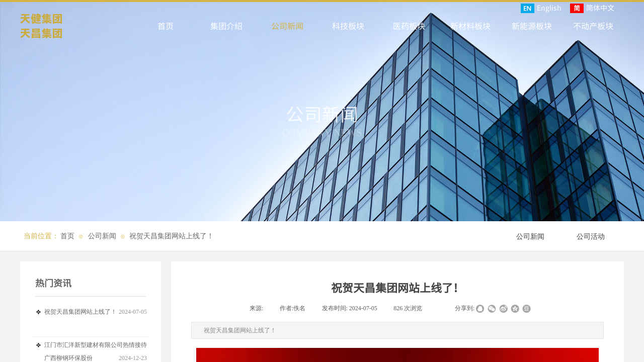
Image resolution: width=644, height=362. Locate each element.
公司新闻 (102, 236)
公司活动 (591, 237)
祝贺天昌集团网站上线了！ (172, 236)
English (541, 8)
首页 (67, 236)
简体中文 (592, 8)
